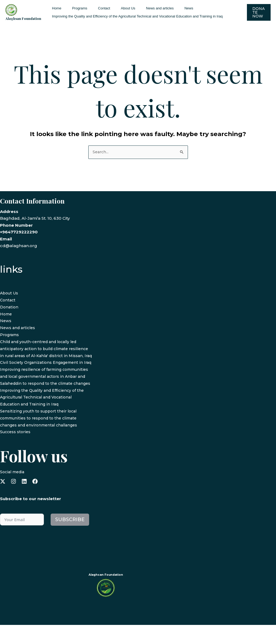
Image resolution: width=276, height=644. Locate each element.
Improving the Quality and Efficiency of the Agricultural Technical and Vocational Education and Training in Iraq (135, 16)
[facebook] (35, 501)
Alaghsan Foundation (23, 18)
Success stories (16, 451)
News (168, 8)
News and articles (143, 8)
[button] (258, 12)
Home (55, 8)
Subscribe (70, 539)
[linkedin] (24, 501)
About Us (115, 8)
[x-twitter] (3, 501)
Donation (10, 307)
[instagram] (13, 501)
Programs (74, 8)
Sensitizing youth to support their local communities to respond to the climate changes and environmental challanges (42, 437)
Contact (95, 8)
